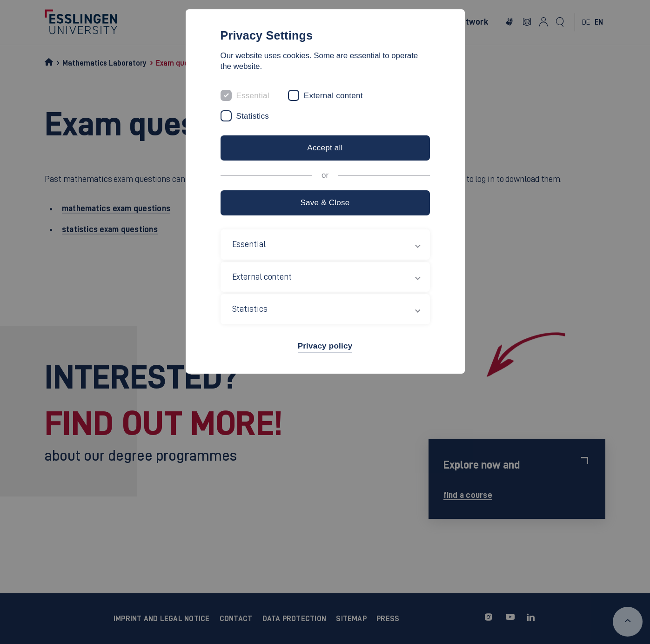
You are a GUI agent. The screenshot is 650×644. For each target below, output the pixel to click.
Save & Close (325, 203)
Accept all (325, 148)
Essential (253, 96)
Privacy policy (325, 346)
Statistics (253, 116)
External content (333, 96)
